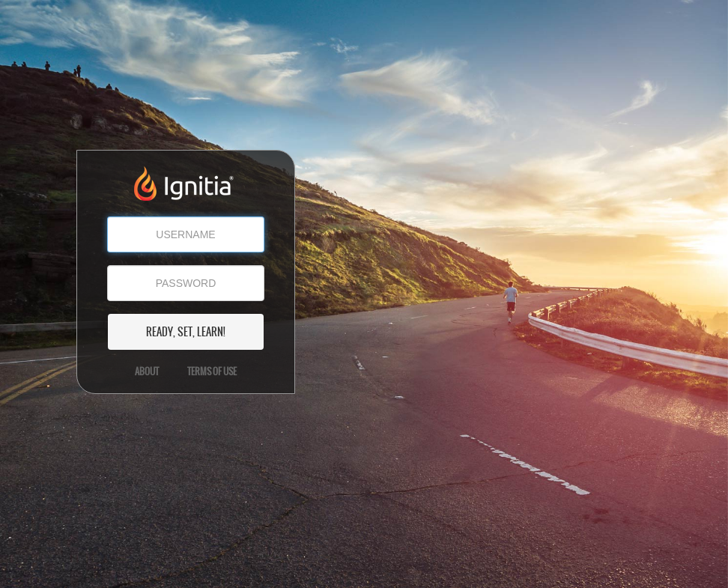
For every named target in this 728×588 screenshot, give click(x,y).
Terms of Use (212, 372)
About (147, 372)
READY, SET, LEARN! (186, 332)
